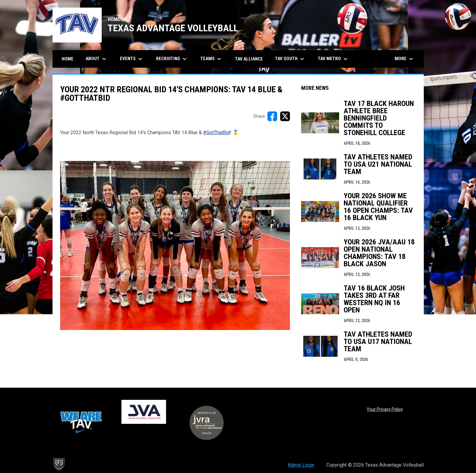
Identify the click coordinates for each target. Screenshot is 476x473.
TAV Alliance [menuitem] (249, 59)
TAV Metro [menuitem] (333, 59)
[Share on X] (285, 116)
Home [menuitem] (68, 59)
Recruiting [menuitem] (172, 59)
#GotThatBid (216, 133)
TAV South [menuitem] (290, 59)
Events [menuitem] (132, 59)
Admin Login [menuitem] (301, 465)
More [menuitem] (405, 59)
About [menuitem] (97, 59)
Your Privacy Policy (385, 409)
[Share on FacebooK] (272, 116)
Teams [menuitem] (212, 59)
